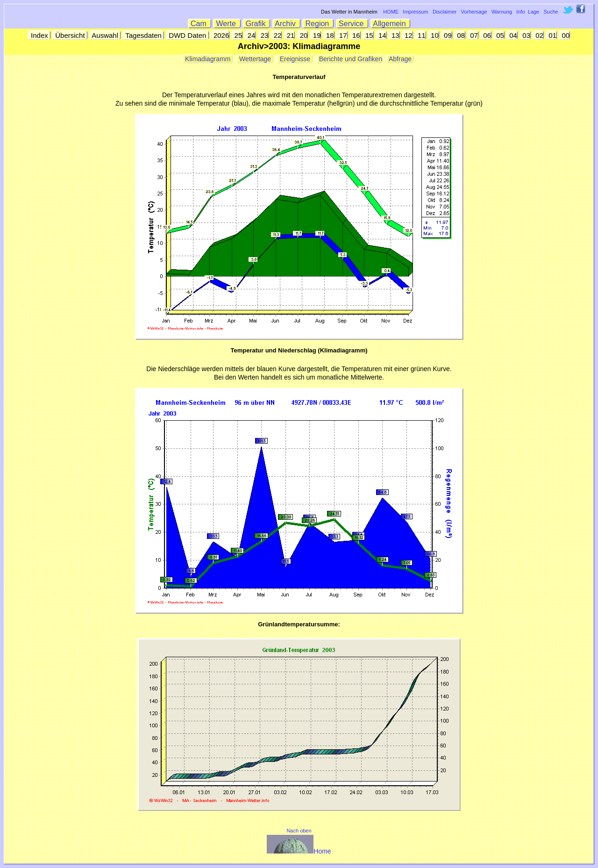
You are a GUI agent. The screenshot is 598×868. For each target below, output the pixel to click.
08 (460, 35)
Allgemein (391, 24)
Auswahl (105, 35)
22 (277, 35)
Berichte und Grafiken (350, 59)
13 (395, 35)
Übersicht (70, 35)
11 (421, 35)
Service (352, 24)
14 (381, 35)
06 (486, 35)
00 (565, 35)
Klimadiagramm (208, 59)
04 (512, 35)
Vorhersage (474, 12)
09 (447, 35)
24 (250, 35)
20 (303, 35)
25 (237, 35)
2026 (221, 35)
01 (552, 35)
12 (408, 35)
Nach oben (299, 831)
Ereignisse (295, 59)
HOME (391, 12)
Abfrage (400, 59)
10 (434, 35)
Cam (200, 24)
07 (473, 35)
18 (329, 35)
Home (299, 851)
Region (318, 24)
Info (520, 12)
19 (316, 35)
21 (290, 35)
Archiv (287, 24)
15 (368, 35)
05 (499, 35)
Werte (227, 24)
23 (264, 35)
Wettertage (255, 59)
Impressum (415, 12)
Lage (534, 12)
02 (538, 35)
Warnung (502, 12)
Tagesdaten (143, 35)
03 (525, 35)
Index (39, 35)
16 (355, 35)
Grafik (256, 24)
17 (342, 35)
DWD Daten (187, 35)
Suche (551, 12)
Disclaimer (445, 12)
